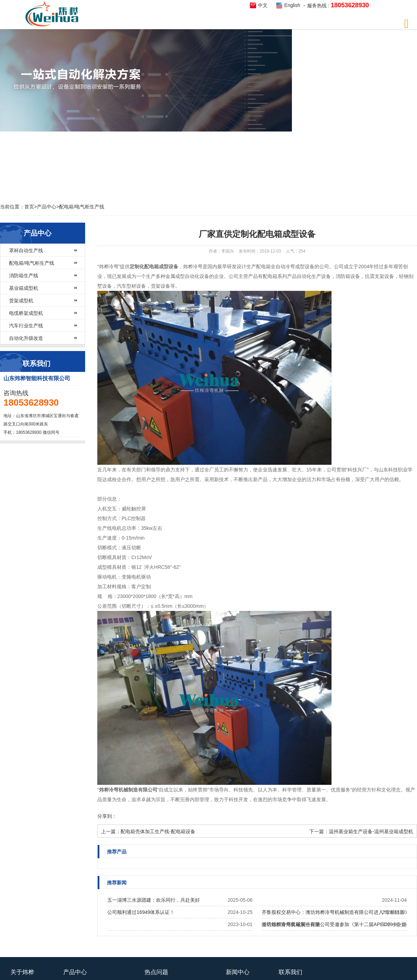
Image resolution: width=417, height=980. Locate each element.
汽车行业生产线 (26, 326)
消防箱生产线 (24, 276)
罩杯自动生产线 (26, 250)
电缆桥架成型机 (26, 313)
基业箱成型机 (24, 288)
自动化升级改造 (26, 338)
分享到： (107, 816)
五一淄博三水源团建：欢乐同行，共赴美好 (154, 900)
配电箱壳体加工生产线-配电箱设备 (158, 831)
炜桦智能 (54, 14)
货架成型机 (21, 301)
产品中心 (47, 207)
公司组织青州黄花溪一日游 (291, 924)
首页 (29, 207)
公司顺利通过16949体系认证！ (141, 912)
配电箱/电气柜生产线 (82, 207)
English (292, 5)
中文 (263, 5)
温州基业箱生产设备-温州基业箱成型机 (371, 831)
